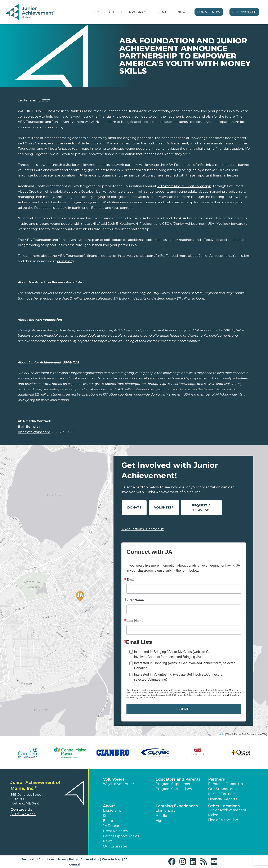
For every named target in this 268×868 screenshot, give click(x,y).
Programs (139, 12)
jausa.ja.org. (65, 261)
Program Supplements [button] (175, 784)
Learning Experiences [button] (177, 806)
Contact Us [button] (21, 810)
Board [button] (108, 821)
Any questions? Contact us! (143, 529)
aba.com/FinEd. (153, 256)
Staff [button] (107, 816)
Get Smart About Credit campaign (184, 186)
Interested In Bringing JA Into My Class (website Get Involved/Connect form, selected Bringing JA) (173, 654)
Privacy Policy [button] (68, 859)
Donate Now (209, 12)
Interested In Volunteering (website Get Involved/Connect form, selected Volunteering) (181, 677)
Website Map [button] (112, 859)
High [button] (160, 821)
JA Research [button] (113, 826)
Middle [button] (161, 816)
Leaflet (221, 734)
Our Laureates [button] (115, 846)
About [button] (109, 806)
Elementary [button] (166, 810)
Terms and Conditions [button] (38, 859)
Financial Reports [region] (223, 799)
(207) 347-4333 (23, 814)
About (114, 12)
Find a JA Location (223, 820)
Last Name (135, 621)
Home (97, 12)
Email (131, 580)
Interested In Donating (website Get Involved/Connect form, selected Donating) (185, 666)
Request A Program (201, 508)
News (183, 12)
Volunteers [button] (114, 779)
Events (162, 12)
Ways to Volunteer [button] (119, 784)
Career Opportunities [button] (121, 836)
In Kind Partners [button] (222, 794)
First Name (135, 600)
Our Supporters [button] (222, 789)
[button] (121, 12)
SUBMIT (184, 709)
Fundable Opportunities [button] (229, 784)
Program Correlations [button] (174, 789)
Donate (134, 507)
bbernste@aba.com (34, 432)
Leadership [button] (112, 810)
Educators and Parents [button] (178, 779)
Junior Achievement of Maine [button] (227, 812)
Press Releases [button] (115, 831)
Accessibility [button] (90, 859)
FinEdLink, (203, 165)
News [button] (108, 841)
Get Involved (244, 12)
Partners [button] (216, 779)
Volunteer (164, 507)
